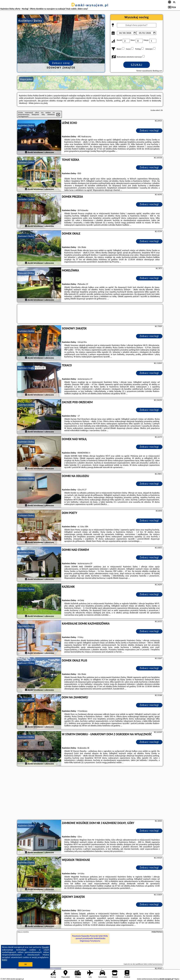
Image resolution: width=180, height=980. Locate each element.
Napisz (177, 979)
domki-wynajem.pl (90, 5)
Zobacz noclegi (149, 130)
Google (45, 947)
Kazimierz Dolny (26, 126)
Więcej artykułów (23, 932)
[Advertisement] (90, 793)
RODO (5, 960)
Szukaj (137, 65)
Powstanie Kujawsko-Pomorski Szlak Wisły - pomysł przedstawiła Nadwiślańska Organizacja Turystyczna (90, 938)
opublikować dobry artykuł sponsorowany (149, 964)
